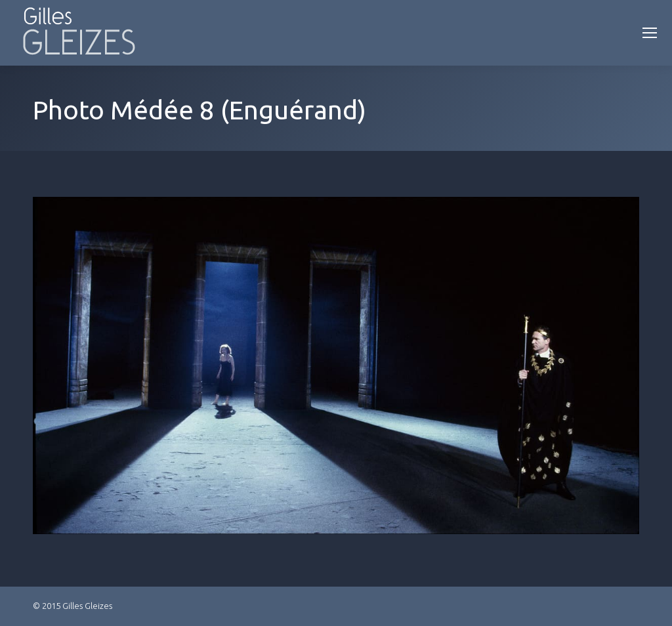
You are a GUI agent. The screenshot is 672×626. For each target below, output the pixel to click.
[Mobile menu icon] (650, 33)
